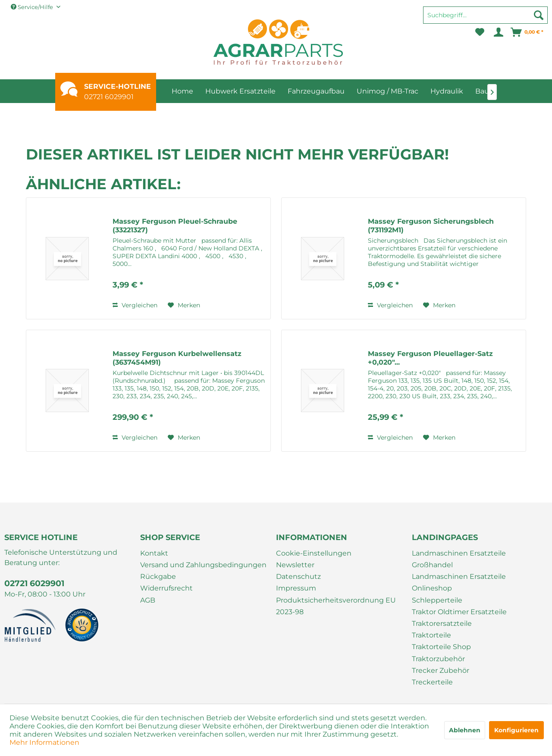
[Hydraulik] (447, 91)
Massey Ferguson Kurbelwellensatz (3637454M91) (177, 358)
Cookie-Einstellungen (314, 553)
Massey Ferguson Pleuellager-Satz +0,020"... (430, 358)
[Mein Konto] (498, 32)
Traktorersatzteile (442, 623)
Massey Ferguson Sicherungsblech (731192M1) (431, 226)
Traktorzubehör (438, 659)
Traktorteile (431, 635)
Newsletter (295, 565)
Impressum (296, 588)
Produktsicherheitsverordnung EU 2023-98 (336, 606)
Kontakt (154, 553)
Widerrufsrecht (166, 588)
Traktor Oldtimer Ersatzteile (459, 612)
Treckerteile (432, 682)
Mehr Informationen (44, 742)
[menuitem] (485, 19)
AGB (148, 600)
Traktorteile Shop (441, 647)
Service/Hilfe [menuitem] (33, 7)
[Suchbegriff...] (485, 15)
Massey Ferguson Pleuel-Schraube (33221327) (175, 226)
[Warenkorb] (527, 32)
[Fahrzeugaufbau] (316, 91)
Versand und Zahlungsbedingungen (203, 565)
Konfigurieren (516, 730)
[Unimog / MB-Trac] (387, 91)
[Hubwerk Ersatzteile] (240, 91)
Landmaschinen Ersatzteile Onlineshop (459, 582)
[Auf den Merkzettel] (184, 305)
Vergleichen (135, 305)
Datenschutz (298, 576)
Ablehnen (465, 730)
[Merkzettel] (480, 32)
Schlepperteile (437, 600)
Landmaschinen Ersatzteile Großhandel (459, 559)
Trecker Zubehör (441, 670)
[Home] (182, 91)
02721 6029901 (109, 97)
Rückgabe (158, 576)
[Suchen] (539, 15)
